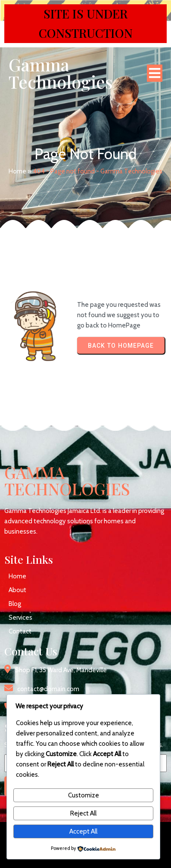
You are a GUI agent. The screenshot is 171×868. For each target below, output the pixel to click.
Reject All (83, 813)
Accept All (83, 831)
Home (17, 171)
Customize (84, 795)
